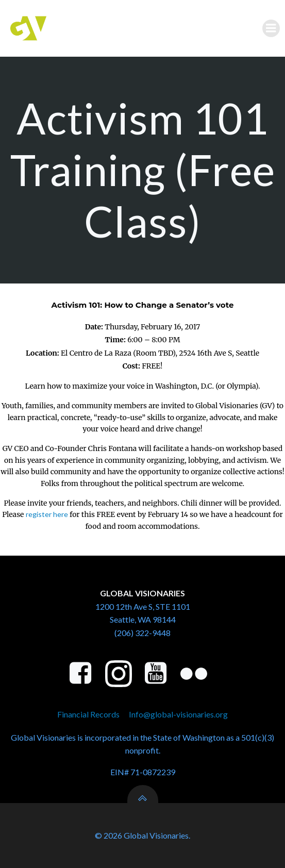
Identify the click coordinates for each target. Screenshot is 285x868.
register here (47, 514)
